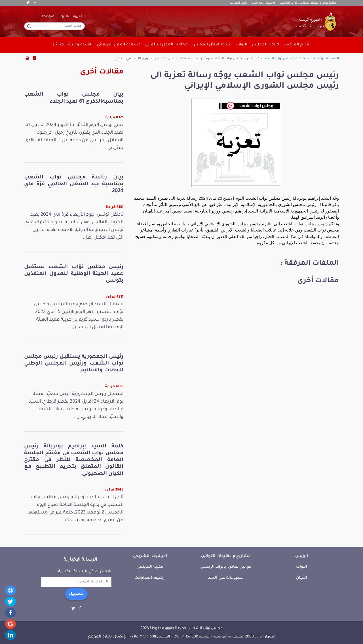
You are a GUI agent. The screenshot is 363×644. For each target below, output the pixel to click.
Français (48, 16)
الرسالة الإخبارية (80, 560)
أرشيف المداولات (263, 3)
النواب (302, 567)
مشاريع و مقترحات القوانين (226, 556)
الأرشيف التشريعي (150, 556)
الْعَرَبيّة (78, 16)
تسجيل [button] (76, 594)
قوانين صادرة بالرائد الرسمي (226, 567)
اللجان (302, 578)
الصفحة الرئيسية (325, 59)
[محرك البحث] (54, 26)
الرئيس (302, 556)
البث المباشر (238, 3)
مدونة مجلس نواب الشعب (283, 59)
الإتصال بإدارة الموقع (108, 637)
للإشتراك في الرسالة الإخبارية (85, 572)
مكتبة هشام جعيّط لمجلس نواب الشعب (308, 3)
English (64, 16)
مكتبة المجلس (150, 567)
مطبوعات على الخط (226, 578)
